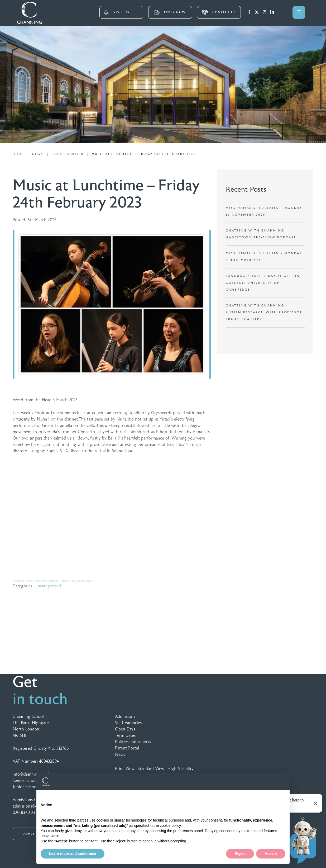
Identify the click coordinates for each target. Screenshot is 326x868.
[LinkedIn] (272, 12)
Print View (125, 769)
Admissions (125, 716)
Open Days (125, 729)
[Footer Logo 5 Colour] (272, 718)
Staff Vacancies (128, 723)
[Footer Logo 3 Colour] (260, 718)
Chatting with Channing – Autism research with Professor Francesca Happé (264, 312)
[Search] (282, 12)
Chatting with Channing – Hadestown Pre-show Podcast (261, 234)
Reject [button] (240, 853)
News (120, 754)
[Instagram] (265, 12)
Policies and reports (133, 742)
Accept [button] (271, 853)
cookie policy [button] (170, 825)
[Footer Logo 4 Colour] (294, 718)
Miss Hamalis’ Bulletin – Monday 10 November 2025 (264, 211)
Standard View (151, 769)
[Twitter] (257, 12)
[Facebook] (249, 12)
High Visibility (181, 769)
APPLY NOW (170, 12)
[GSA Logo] (238, 718)
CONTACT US (219, 12)
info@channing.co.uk (32, 774)
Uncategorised (48, 586)
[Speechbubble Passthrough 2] (283, 718)
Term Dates (125, 735)
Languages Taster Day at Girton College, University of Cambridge (263, 283)
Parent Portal (127, 748)
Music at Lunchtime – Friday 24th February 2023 (63, 581)
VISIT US (117, 13)
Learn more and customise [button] (73, 853)
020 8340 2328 (26, 813)
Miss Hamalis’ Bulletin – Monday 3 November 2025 (264, 257)
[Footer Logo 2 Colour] (249, 718)
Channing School (23, 581)
